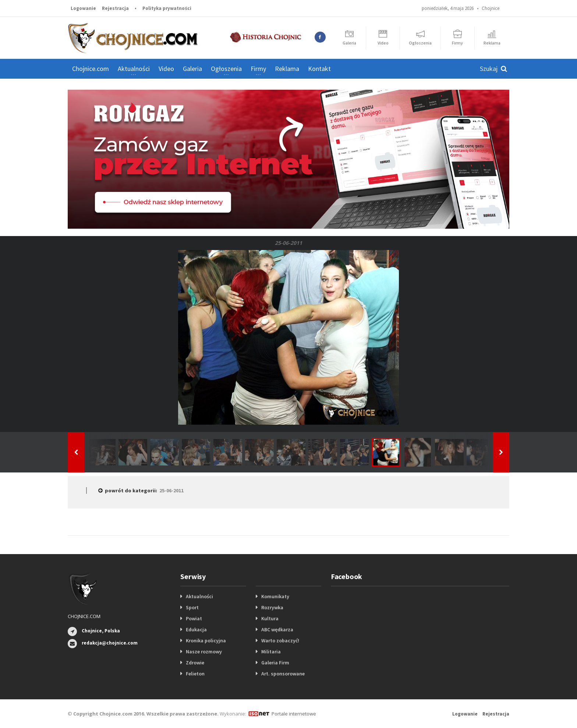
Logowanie (83, 8)
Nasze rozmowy (204, 652)
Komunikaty (275, 596)
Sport (192, 607)
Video (166, 69)
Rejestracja (115, 8)
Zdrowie (195, 663)
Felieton (195, 674)
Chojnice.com (91, 69)
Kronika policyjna (206, 640)
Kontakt (319, 69)
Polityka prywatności (167, 8)
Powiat (194, 618)
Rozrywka (272, 607)
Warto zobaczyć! (280, 640)
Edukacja (196, 629)
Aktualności (199, 596)
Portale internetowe (294, 714)
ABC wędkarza (277, 629)
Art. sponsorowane (283, 674)
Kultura (270, 618)
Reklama (287, 69)
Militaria (271, 652)
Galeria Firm (275, 663)
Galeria (192, 69)
